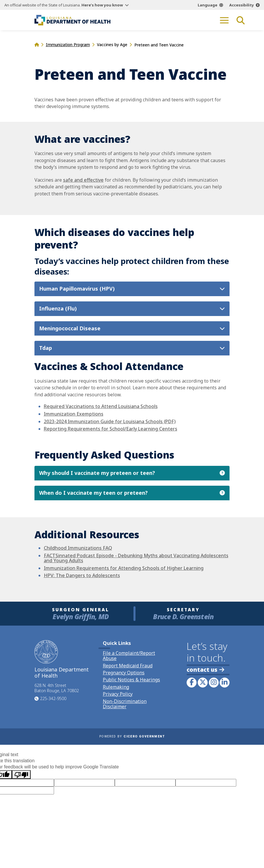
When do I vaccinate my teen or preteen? (93, 493)
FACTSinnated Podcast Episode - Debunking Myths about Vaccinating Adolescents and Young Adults (136, 558)
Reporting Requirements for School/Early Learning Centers (111, 429)
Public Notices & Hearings (131, 680)
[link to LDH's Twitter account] (203, 683)
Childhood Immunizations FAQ (78, 548)
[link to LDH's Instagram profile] (214, 683)
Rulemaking (116, 687)
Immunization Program (68, 45)
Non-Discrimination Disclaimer (125, 704)
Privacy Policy (118, 694)
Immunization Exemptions (74, 414)
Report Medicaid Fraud (128, 666)
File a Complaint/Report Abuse (129, 656)
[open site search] (241, 20)
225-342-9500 (53, 698)
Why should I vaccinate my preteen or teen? (97, 473)
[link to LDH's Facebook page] (192, 683)
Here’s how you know (102, 5)
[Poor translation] (21, 775)
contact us (205, 670)
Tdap (46, 348)
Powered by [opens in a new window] (132, 736)
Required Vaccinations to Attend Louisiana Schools (101, 407)
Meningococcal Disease (70, 329)
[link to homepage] (72, 20)
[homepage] (37, 45)
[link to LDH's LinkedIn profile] (225, 683)
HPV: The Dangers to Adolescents (82, 576)
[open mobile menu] (224, 20)
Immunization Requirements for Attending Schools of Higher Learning (124, 568)
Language (207, 5)
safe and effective (83, 180)
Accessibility (242, 5)
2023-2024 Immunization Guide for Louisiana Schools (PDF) (110, 421)
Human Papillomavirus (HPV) (77, 289)
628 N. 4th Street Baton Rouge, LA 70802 (57, 688)
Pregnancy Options (124, 673)
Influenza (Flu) (58, 309)
